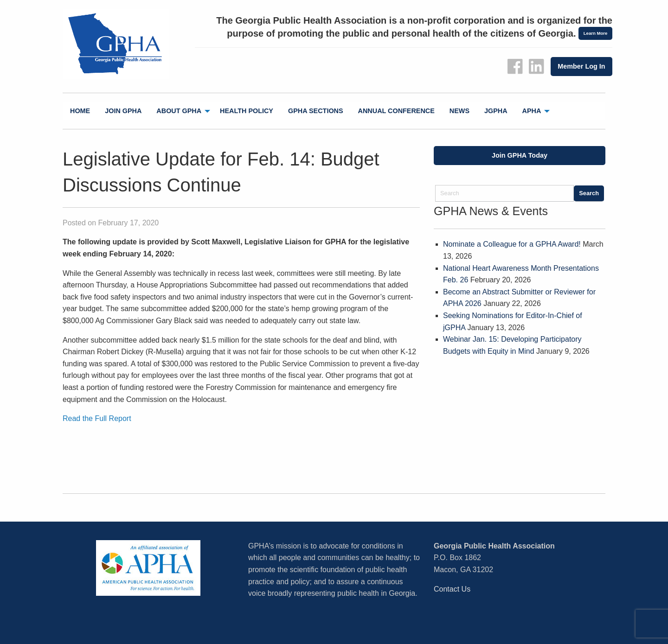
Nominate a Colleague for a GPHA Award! (512, 244)
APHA (532, 111)
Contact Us (452, 589)
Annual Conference (396, 111)
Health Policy (247, 111)
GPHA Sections (316, 111)
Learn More (596, 33)
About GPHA (179, 111)
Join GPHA (123, 111)
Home (80, 111)
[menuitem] (80, 111)
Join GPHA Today (520, 155)
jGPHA (496, 111)
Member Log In (581, 66)
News (459, 111)
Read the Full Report (97, 418)
